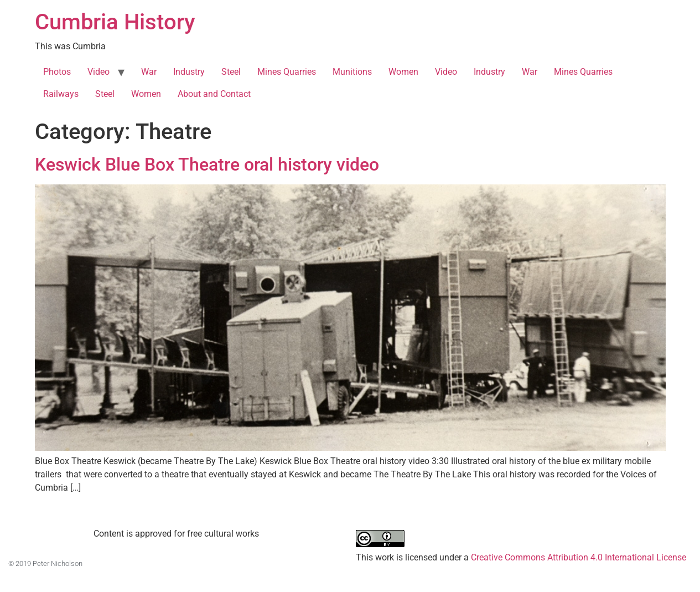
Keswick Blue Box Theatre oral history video (207, 164)
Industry (189, 72)
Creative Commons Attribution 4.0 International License (579, 557)
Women (403, 72)
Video (98, 72)
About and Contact (214, 94)
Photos (57, 72)
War (149, 72)
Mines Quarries (287, 72)
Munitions (352, 72)
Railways (61, 94)
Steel (231, 72)
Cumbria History (115, 22)
